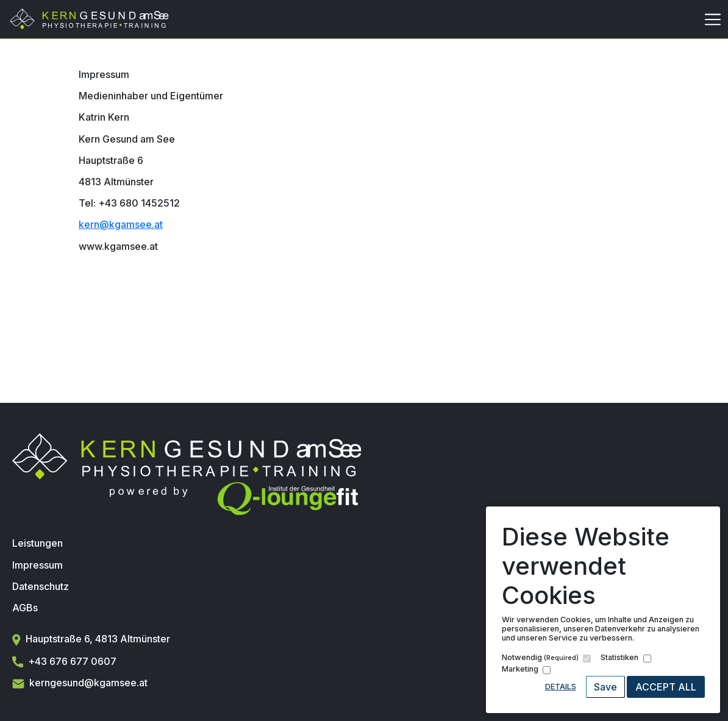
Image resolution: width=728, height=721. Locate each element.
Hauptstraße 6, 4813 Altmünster (91, 639)
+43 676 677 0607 (64, 661)
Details (561, 687)
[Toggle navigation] (713, 20)
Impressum (37, 565)
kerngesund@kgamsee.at (80, 683)
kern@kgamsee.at (121, 224)
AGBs (25, 608)
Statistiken (619, 657)
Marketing (520, 669)
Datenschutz (41, 586)
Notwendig (540, 657)
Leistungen (37, 543)
